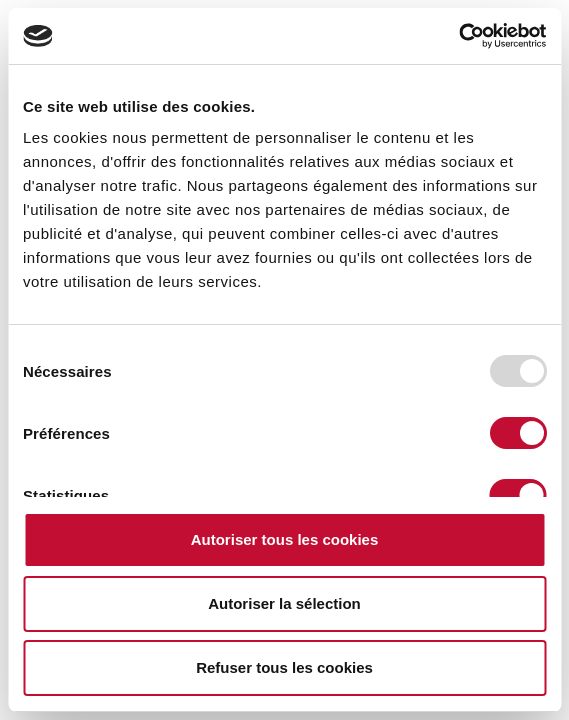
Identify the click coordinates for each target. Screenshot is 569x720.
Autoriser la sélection (284, 603)
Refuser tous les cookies (284, 667)
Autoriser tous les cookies (285, 539)
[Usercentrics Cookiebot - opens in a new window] (458, 36)
